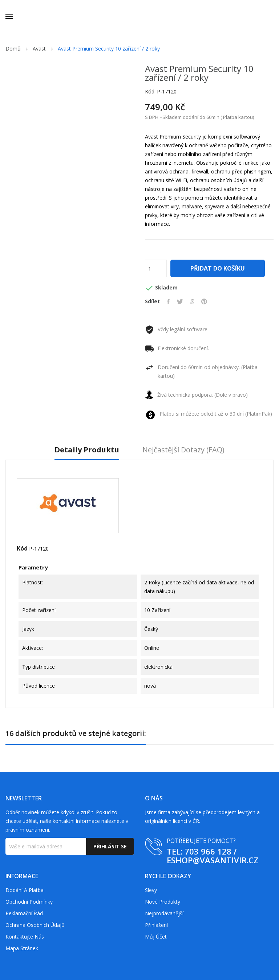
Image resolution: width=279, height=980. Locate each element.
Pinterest (204, 301)
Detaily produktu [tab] (87, 450)
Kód (22, 548)
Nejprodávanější (164, 913)
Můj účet (156, 937)
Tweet (180, 301)
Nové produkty (163, 902)
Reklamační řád (24, 913)
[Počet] (156, 268)
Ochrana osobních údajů (35, 925)
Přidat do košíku (218, 268)
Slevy (151, 890)
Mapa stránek (22, 948)
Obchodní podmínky (29, 902)
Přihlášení (156, 925)
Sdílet (168, 301)
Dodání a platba (25, 890)
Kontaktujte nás (25, 937)
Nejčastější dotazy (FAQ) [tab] (183, 450)
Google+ (192, 301)
